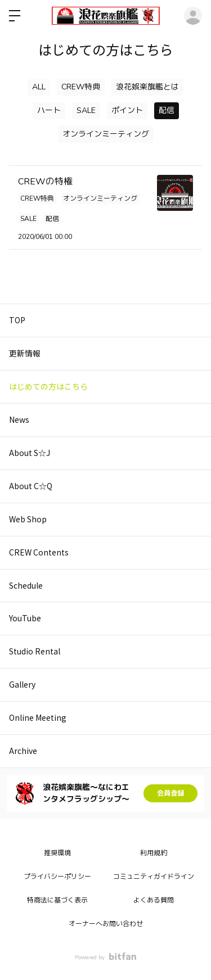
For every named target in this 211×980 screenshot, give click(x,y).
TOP (17, 320)
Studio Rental (35, 651)
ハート (49, 110)
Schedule (26, 585)
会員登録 (170, 793)
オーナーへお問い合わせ (106, 924)
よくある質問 (154, 900)
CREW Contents (39, 552)
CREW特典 (81, 87)
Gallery (22, 684)
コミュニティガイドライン (154, 877)
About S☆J (30, 453)
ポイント (127, 110)
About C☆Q (31, 486)
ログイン (193, 16)
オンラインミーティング (106, 134)
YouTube (25, 618)
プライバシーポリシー (57, 877)
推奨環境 (57, 853)
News (19, 419)
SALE (86, 110)
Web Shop (28, 519)
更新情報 (25, 353)
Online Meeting (38, 717)
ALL (39, 87)
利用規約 (154, 853)
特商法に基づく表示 (57, 900)
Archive (23, 751)
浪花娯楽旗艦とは (147, 87)
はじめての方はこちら (48, 386)
